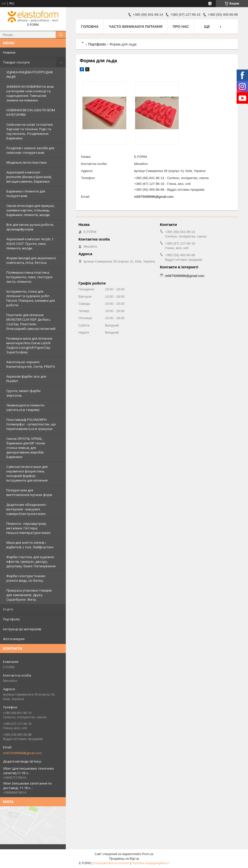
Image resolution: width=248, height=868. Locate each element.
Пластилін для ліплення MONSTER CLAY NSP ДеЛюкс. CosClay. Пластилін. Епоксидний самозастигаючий (31, 322)
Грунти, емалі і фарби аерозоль (23, 393)
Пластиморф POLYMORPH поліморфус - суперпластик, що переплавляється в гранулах (31, 424)
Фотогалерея (14, 639)
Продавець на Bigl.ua (124, 859)
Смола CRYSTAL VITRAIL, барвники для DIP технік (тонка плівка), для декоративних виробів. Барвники (26, 448)
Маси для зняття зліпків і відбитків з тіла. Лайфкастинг (30, 545)
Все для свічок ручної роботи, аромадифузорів (30, 227)
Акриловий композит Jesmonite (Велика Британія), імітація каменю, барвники (29, 177)
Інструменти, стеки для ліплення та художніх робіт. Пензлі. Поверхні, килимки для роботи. (31, 298)
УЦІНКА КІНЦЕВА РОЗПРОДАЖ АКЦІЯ (30, 74)
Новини (9, 52)
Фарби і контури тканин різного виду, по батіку (26, 578)
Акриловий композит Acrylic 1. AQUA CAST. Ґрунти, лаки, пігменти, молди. (30, 244)
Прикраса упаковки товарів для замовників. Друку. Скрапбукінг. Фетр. (29, 595)
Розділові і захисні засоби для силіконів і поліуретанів (30, 150)
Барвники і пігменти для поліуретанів (26, 193)
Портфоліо (12, 619)
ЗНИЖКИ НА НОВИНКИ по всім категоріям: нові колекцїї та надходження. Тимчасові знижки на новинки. (30, 93)
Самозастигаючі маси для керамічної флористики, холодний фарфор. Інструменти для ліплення (27, 473)
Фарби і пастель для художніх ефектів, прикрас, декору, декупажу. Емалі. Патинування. (31, 561)
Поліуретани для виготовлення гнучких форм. (29, 492)
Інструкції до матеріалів (22, 629)
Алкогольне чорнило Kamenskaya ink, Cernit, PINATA (31, 364)
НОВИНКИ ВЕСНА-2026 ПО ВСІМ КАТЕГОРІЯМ (31, 112)
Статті (8, 609)
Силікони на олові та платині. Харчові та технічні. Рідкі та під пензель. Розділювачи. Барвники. (30, 131)
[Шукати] (61, 35)
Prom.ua (148, 854)
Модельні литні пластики (26, 162)
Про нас (181, 27)
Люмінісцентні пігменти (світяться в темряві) (25, 407)
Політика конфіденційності (151, 863)
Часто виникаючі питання (136, 27)
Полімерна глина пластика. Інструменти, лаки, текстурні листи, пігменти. (29, 277)
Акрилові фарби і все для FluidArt (26, 379)
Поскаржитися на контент (111, 863)
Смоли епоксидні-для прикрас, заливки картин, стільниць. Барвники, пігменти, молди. (31, 210)
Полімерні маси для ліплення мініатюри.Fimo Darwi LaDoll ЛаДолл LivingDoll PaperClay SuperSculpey (29, 345)
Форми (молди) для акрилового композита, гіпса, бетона (31, 260)
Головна (90, 27)
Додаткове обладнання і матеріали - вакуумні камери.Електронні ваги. (26, 509)
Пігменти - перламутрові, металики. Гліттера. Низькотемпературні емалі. (29, 528)
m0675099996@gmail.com (22, 753)
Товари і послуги (16, 62)
